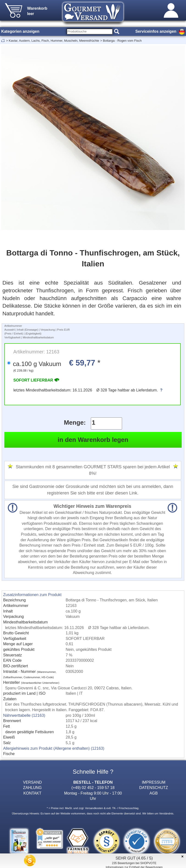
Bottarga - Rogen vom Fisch (122, 41)
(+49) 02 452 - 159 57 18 (93, 788)
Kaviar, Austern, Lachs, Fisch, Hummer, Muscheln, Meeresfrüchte (54, 41)
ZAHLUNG (32, 788)
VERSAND (32, 782)
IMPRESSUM (154, 782)
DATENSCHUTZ (154, 788)
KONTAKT (32, 793)
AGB (154, 793)
